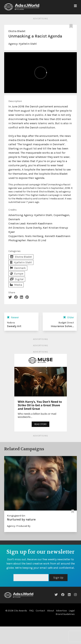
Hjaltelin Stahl (28, 44)
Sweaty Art (14, 326)
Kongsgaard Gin (16, 516)
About (51, 611)
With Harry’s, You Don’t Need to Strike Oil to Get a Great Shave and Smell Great (40, 405)
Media (16, 285)
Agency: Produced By (19, 526)
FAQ (31, 611)
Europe (17, 274)
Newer (13, 317)
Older (69, 317)
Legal (72, 611)
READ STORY (40, 424)
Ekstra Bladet (17, 31)
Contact (40, 611)
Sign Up (58, 578)
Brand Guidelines (65, 614)
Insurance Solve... (62, 326)
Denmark (18, 268)
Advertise (61, 611)
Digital (17, 279)
